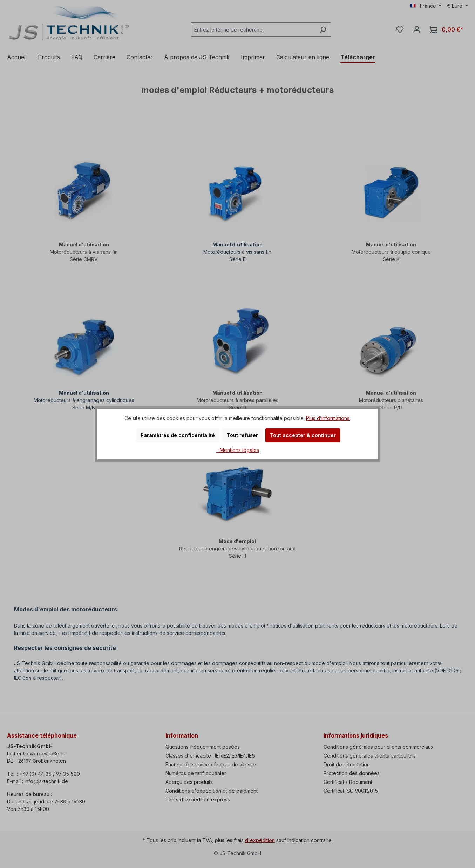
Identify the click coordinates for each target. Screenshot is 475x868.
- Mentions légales (238, 450)
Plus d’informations (328, 418)
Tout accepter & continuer (303, 435)
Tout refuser (242, 435)
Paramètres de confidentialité (178, 435)
